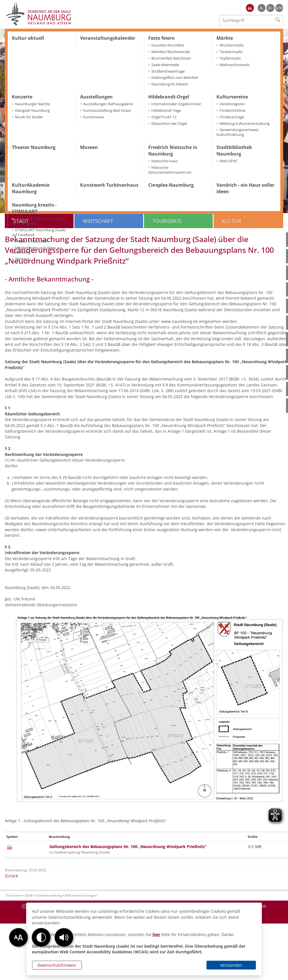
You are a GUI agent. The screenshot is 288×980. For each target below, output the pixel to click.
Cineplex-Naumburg (171, 185)
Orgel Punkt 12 (164, 117)
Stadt (29, 895)
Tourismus (167, 221)
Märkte (225, 38)
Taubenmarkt (231, 52)
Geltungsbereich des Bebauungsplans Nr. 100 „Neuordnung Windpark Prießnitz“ (128, 847)
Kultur (232, 221)
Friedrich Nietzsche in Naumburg (173, 151)
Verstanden (231, 965)
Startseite (13, 895)
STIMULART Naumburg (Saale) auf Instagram (39, 221)
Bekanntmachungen (81, 895)
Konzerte (22, 97)
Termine (22, 259)
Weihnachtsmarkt (235, 65)
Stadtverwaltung (49, 895)
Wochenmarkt (232, 45)
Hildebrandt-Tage (166, 110)
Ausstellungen (96, 97)
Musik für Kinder (29, 117)
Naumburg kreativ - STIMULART (34, 208)
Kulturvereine (232, 97)
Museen (89, 147)
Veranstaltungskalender (108, 38)
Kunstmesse (94, 117)
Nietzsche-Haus (165, 161)
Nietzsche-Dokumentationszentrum (170, 170)
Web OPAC (229, 161)
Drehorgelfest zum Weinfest (175, 77)
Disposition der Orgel (169, 123)
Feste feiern (161, 38)
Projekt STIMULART (31, 241)
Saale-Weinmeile (165, 65)
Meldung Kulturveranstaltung (245, 123)
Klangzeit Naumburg (32, 110)
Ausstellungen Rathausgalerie (108, 104)
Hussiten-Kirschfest (168, 45)
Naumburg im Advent (170, 84)
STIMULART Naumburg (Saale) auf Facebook (39, 232)
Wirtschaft (98, 221)
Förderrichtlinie (232, 110)
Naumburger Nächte (33, 104)
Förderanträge (232, 117)
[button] (64, 937)
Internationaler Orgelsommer (176, 104)
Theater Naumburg (34, 147)
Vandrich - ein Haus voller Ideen (245, 188)
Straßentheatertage (168, 71)
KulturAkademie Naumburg (31, 188)
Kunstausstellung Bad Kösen (107, 110)
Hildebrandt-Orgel (169, 97)
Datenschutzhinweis (57, 965)
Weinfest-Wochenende (171, 52)
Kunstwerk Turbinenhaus (109, 185)
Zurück (11, 876)
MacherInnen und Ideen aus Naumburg (37, 250)
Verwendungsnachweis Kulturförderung (237, 132)
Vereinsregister (232, 104)
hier (156, 934)
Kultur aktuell (28, 38)
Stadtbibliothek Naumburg (234, 151)
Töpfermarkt (230, 58)
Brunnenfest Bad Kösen (171, 58)
